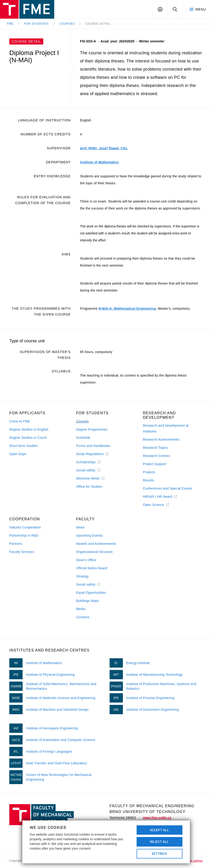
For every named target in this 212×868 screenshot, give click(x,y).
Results (149, 480)
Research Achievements (161, 439)
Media (81, 609)
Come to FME (20, 421)
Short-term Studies (24, 446)
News (80, 527)
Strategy (82, 576)
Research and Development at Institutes (166, 428)
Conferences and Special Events (168, 488)
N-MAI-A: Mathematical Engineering (127, 309)
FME (10, 24)
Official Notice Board (92, 568)
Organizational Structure (94, 552)
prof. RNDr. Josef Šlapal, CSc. (104, 148)
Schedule (83, 438)
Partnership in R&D (24, 535)
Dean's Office (86, 560)
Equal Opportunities (91, 593)
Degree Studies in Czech (28, 438)
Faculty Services (22, 552)
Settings (160, 854)
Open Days (18, 454)
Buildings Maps (88, 601)
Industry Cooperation (25, 527)
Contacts (83, 617)
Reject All (159, 842)
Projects (149, 472)
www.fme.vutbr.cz (157, 818)
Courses (67, 24)
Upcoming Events (89, 535)
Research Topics (155, 448)
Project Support (155, 464)
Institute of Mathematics (99, 162)
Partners (16, 544)
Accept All (159, 830)
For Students (36, 24)
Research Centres (156, 456)
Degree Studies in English (29, 429)
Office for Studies (89, 487)
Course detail (98, 24)
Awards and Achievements (96, 544)
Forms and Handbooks (93, 446)
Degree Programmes (92, 429)
